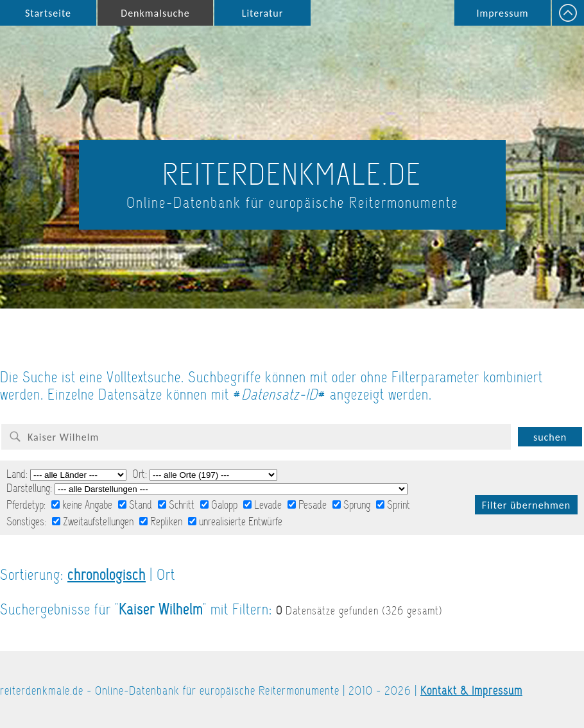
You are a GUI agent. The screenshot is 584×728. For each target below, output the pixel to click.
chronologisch (107, 575)
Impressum (502, 13)
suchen (550, 437)
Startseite (48, 13)
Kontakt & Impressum (471, 691)
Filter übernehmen (526, 505)
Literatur (263, 13)
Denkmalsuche (155, 13)
